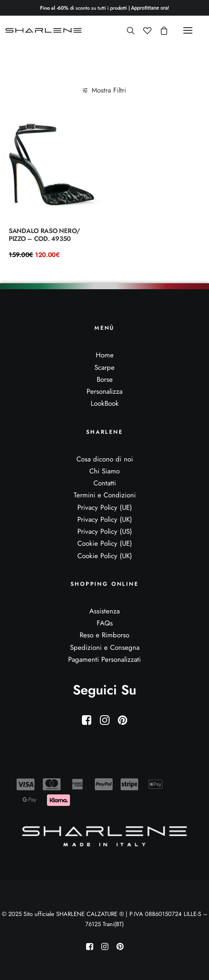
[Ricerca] (127, 30)
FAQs (105, 623)
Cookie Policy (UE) (105, 543)
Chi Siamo (104, 471)
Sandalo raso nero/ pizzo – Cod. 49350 (44, 235)
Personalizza (104, 391)
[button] (188, 30)
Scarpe (104, 367)
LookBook (105, 403)
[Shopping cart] (160, 30)
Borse (105, 379)
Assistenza (104, 611)
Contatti (105, 483)
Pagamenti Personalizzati (104, 659)
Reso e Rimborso (104, 635)
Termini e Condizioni (105, 495)
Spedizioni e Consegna (105, 647)
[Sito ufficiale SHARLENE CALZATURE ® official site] (45, 30)
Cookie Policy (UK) (105, 556)
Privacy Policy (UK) (105, 519)
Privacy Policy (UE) (105, 507)
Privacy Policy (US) (105, 531)
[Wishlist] (143, 30)
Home (105, 355)
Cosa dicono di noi (105, 459)
